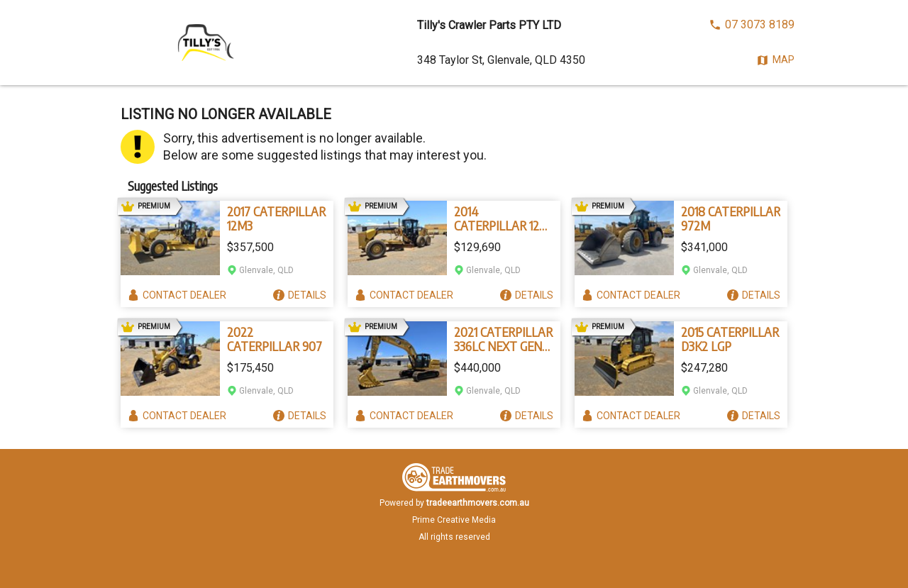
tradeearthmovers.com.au (478, 503)
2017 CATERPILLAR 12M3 (276, 218)
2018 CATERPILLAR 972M (731, 218)
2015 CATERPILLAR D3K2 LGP (730, 339)
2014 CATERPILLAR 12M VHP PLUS (502, 218)
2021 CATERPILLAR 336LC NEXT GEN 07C (503, 339)
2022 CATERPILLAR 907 (275, 339)
